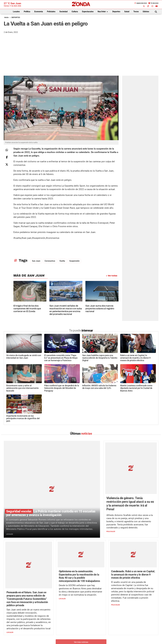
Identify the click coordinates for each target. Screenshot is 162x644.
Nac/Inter (103, 12)
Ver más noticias (81, 594)
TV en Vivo (153, 3)
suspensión (74, 261)
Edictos (146, 12)
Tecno (136, 12)
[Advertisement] (81, 58)
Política (27, 12)
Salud (127, 12)
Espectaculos (88, 12)
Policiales (51, 12)
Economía (39, 12)
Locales (16, 12)
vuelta (62, 261)
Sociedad (63, 12)
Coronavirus (50, 261)
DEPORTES (16, 17)
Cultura (75, 12)
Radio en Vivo (140, 3)
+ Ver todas (112, 276)
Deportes (116, 12)
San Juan (36, 261)
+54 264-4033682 (96, 622)
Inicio (6, 17)
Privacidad (87, 629)
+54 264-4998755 (98, 624)
